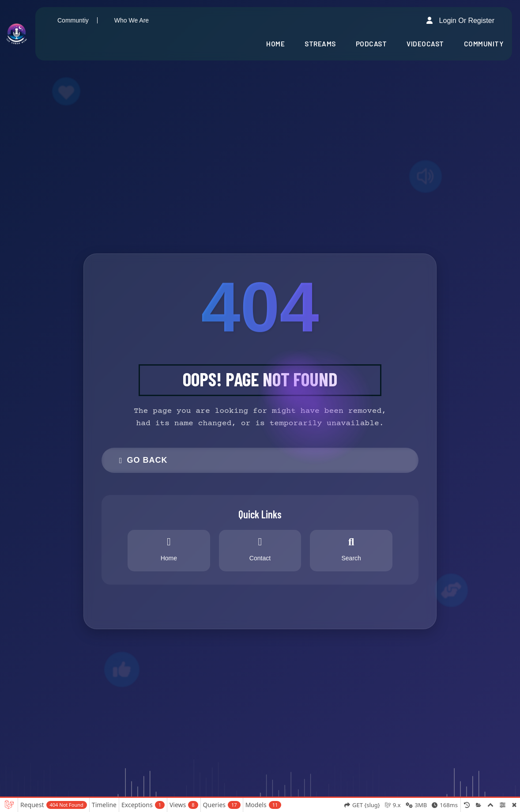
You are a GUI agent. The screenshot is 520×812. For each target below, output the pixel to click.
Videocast (425, 44)
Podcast (371, 44)
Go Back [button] (143, 460)
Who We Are (132, 20)
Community (484, 44)
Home (275, 44)
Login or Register (460, 20)
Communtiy (73, 20)
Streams (320, 44)
